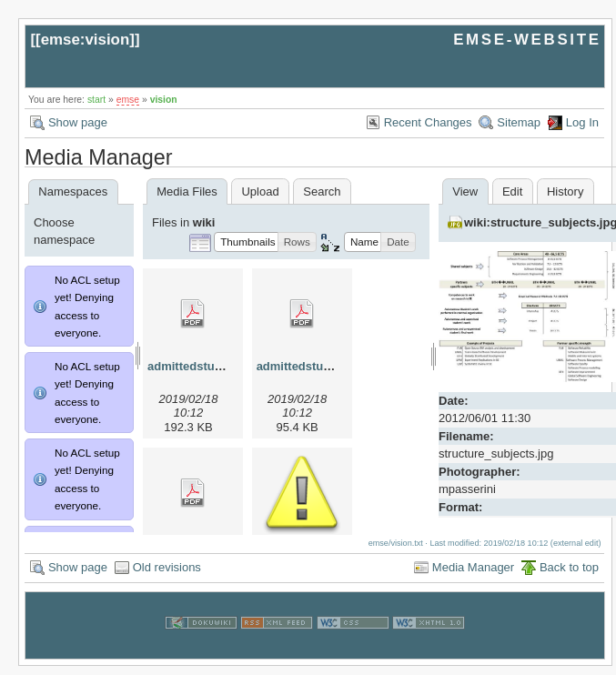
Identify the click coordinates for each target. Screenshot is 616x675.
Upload (260, 191)
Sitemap (519, 122)
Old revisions (167, 576)
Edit (512, 191)
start (96, 100)
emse (128, 100)
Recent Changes (428, 122)
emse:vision (86, 40)
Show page (78, 122)
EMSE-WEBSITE (527, 40)
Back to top (569, 576)
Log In (582, 122)
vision (164, 100)
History (565, 191)
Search (322, 191)
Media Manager (473, 576)
